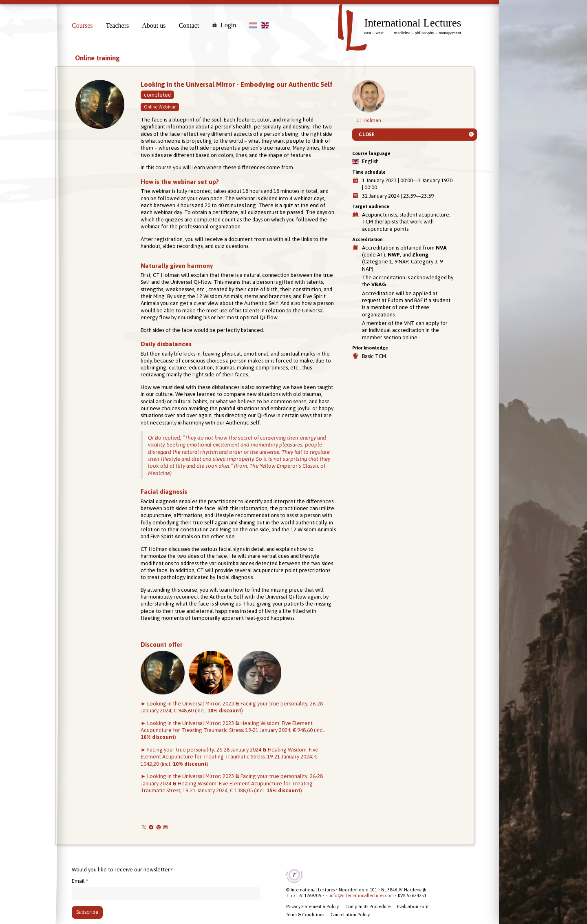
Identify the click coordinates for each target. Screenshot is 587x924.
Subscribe (87, 912)
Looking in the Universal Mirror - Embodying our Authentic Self (237, 84)
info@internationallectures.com (362, 895)
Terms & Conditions (305, 915)
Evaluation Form (413, 906)
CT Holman (369, 102)
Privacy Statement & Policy (312, 906)
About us (154, 25)
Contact (189, 25)
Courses (82, 25)
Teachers (118, 25)
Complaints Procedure (368, 906)
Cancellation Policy (350, 915)
